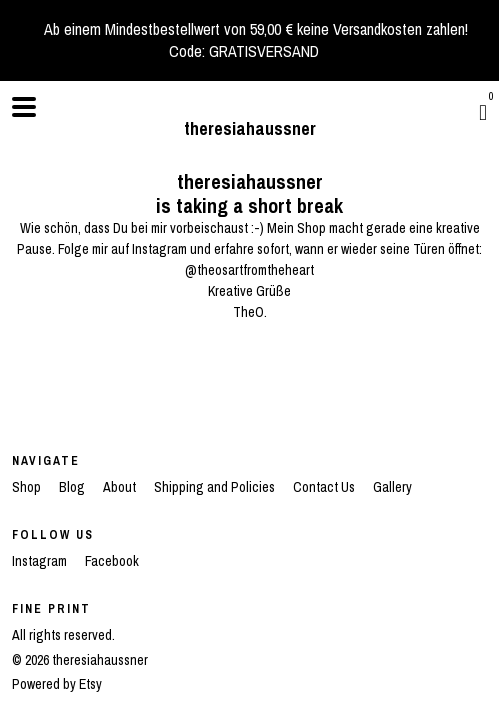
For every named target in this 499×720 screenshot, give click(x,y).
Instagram (41, 561)
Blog (73, 487)
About (121, 487)
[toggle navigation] (24, 107)
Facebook (112, 561)
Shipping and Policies (216, 487)
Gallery (392, 487)
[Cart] (483, 112)
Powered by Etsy (57, 684)
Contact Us (325, 487)
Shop (28, 487)
